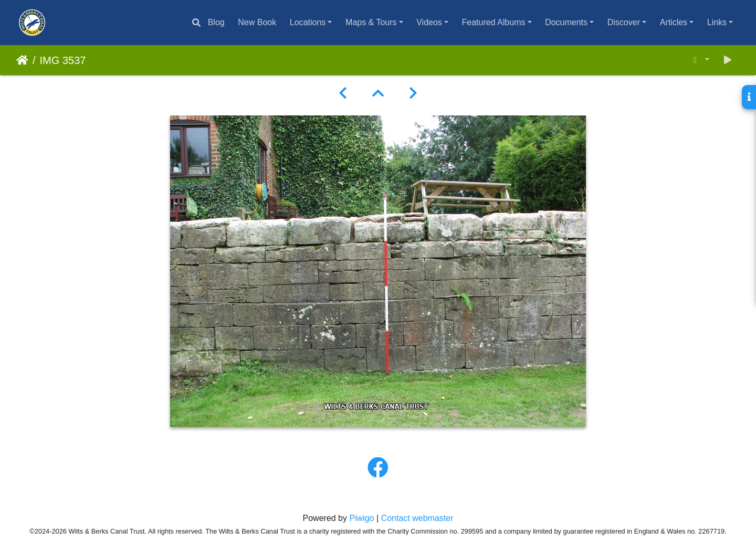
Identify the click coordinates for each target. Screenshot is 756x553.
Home (22, 60)
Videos (429, 22)
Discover (624, 22)
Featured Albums (494, 22)
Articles (674, 22)
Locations (308, 22)
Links (717, 22)
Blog (216, 22)
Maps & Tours (371, 22)
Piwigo (361, 518)
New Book (257, 22)
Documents (566, 22)
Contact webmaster (417, 518)
